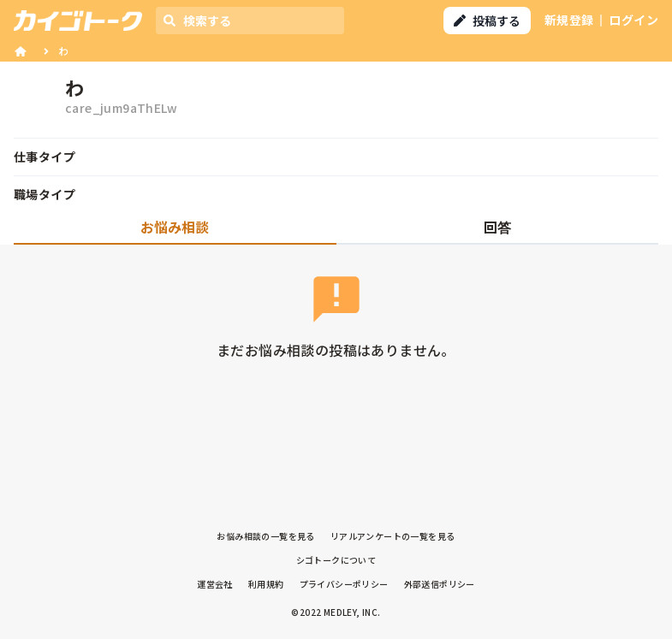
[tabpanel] (336, 329)
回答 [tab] (497, 227)
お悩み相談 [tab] (175, 227)
